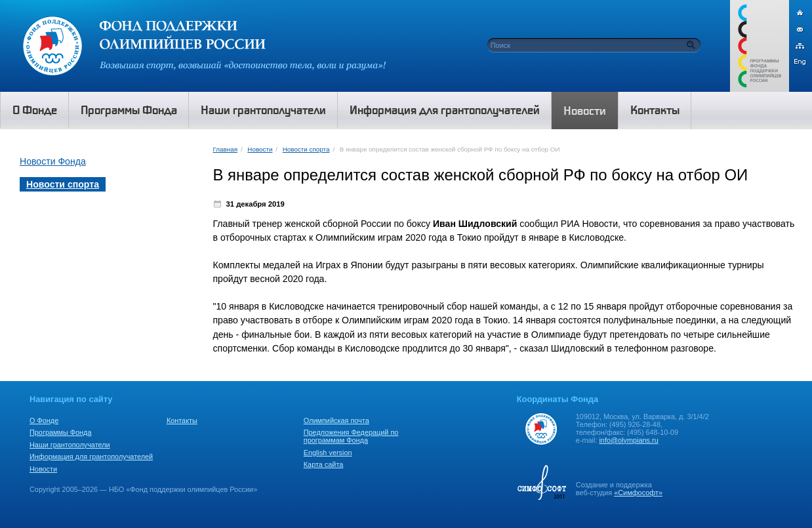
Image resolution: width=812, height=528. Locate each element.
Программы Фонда (60, 432)
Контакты (182, 420)
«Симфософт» (638, 493)
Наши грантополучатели (70, 445)
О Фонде (44, 420)
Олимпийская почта (336, 420)
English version (328, 453)
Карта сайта (324, 464)
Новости (260, 149)
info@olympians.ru (628, 440)
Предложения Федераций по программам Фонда (351, 436)
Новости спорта (306, 149)
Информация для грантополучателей (91, 457)
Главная (225, 149)
